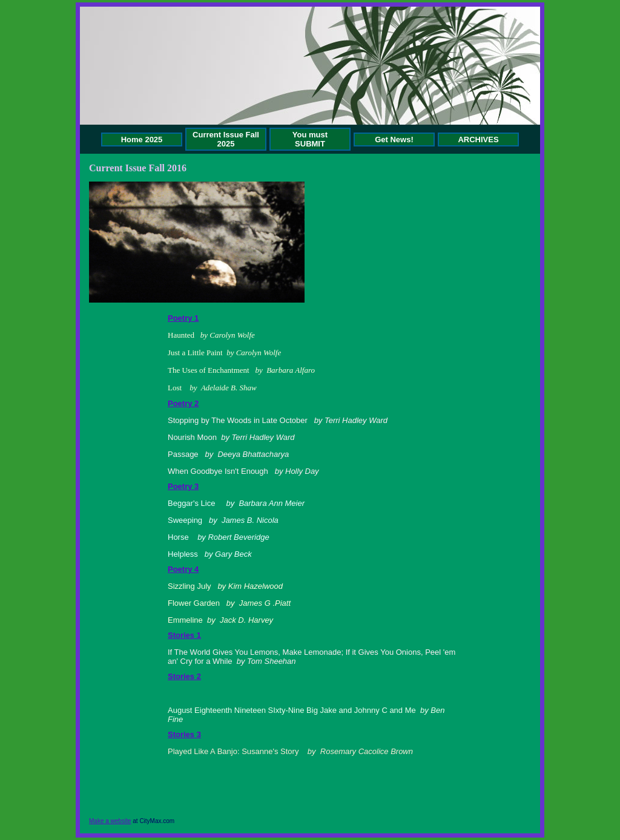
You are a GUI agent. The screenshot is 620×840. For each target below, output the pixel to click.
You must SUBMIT (310, 139)
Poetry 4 (183, 569)
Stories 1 (184, 635)
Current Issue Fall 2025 (226, 139)
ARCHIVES (478, 139)
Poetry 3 (183, 486)
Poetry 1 (183, 318)
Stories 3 (184, 734)
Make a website (110, 821)
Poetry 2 (183, 403)
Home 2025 (142, 139)
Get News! (394, 139)
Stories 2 (184, 676)
